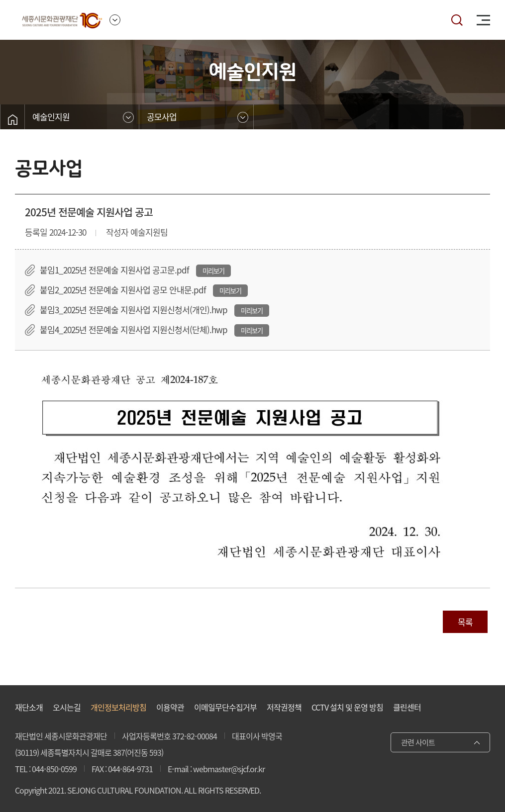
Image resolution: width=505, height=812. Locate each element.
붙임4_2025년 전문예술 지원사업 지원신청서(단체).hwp (135, 329)
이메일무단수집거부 (225, 707)
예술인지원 (51, 117)
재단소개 (29, 707)
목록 (465, 622)
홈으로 (12, 119)
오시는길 (67, 707)
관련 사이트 (418, 742)
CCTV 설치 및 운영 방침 (347, 707)
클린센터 (407, 707)
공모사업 (162, 117)
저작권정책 (284, 707)
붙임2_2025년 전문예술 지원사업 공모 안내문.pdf (124, 290)
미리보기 (213, 271)
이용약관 (170, 707)
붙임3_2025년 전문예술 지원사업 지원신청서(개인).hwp (135, 310)
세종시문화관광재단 (62, 20)
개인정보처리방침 (118, 707)
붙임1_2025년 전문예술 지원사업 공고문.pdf (115, 270)
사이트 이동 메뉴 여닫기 (115, 20)
